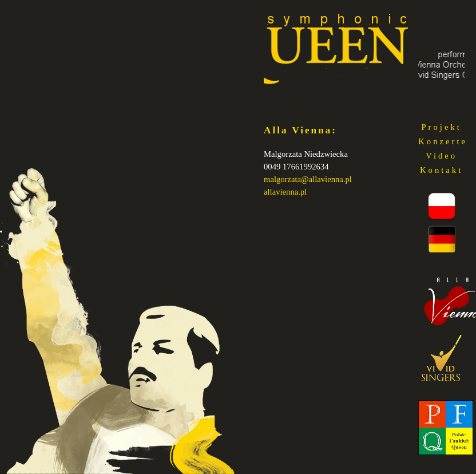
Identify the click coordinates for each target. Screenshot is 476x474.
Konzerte (443, 141)
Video (441, 156)
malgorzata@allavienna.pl (308, 179)
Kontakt (441, 170)
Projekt (441, 127)
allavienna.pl (285, 192)
